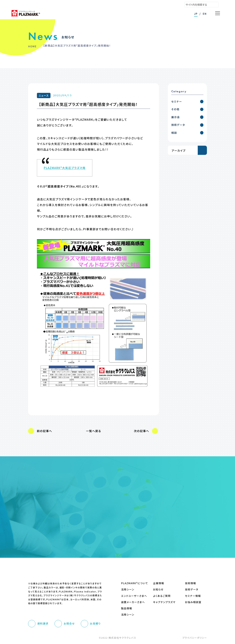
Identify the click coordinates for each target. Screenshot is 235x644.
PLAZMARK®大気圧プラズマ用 (65, 168)
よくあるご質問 (162, 596)
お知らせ (158, 589)
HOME (32, 46)
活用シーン (128, 589)
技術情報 (191, 583)
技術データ (192, 589)
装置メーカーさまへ (132, 602)
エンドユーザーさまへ (132, 596)
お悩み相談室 (193, 602)
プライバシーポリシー (195, 638)
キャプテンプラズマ (164, 602)
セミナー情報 (193, 596)
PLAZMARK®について (132, 583)
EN (205, 14)
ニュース (44, 95)
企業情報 (159, 583)
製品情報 (127, 608)
